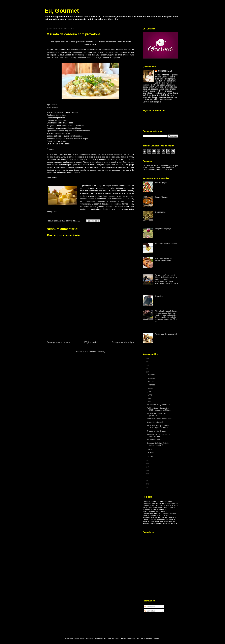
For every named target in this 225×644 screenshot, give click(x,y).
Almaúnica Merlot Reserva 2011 (159, 419)
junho (150, 395)
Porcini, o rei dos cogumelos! (166, 334)
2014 (148, 477)
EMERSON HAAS (165, 71)
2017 (148, 467)
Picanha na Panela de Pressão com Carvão (163, 259)
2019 (148, 460)
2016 (148, 471)
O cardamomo (160, 212)
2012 (148, 484)
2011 (148, 487)
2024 (148, 358)
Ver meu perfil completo (152, 102)
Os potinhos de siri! (155, 440)
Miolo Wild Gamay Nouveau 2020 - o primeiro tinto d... (158, 427)
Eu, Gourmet (62, 11)
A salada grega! (161, 183)
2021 (148, 368)
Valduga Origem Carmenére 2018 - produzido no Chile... (159, 409)
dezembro (152, 375)
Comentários (150, 611)
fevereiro (151, 453)
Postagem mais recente (59, 342)
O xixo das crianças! (155, 422)
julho (150, 392)
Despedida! (159, 296)
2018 (148, 464)
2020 (148, 372)
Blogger (156, 638)
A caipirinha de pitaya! (163, 229)
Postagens (150, 607)
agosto (150, 388)
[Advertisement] (90, 319)
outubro (151, 382)
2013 (148, 481)
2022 (148, 365)
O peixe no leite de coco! (157, 431)
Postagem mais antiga (123, 342)
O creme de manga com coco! (159, 405)
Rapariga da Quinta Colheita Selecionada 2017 (158, 444)
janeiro (150, 456)
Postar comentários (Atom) (94, 351)
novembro (152, 378)
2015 (148, 474)
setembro (151, 385)
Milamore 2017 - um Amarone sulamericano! (159, 435)
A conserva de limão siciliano (166, 244)
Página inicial (91, 342)
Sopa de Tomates (161, 197)
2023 (148, 362)
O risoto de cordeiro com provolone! (157, 414)
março (150, 449)
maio (150, 398)
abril (150, 402)
